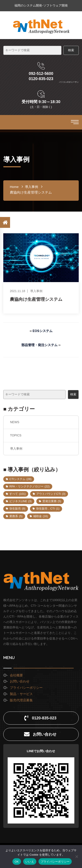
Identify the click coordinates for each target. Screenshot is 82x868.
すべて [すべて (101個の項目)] (17, 494)
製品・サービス (21, 694)
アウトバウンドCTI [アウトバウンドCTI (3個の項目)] (51, 494)
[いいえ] (77, 856)
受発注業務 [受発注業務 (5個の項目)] (52, 501)
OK (17, 862)
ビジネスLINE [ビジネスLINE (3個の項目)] (21, 501)
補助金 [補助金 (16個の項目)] (41, 516)
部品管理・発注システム (39, 345)
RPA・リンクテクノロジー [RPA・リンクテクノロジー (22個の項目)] (30, 486)
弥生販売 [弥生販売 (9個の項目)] (17, 509)
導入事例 (16, 449)
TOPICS (16, 435)
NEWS (15, 422)
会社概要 (16, 675)
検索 (73, 394)
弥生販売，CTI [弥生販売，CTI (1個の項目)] (48, 509)
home (14, 187)
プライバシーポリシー (26, 688)
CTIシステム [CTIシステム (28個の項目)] (20, 479)
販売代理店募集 (21, 700)
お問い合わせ (20, 681)
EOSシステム (43, 331)
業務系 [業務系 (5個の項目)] (16, 516)
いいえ (30, 862)
